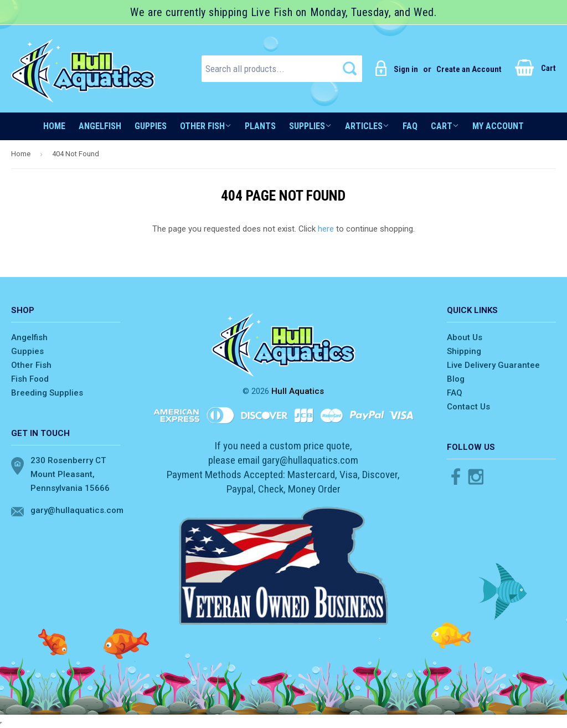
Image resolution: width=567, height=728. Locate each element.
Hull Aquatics (298, 391)
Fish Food (30, 379)
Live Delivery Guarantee (493, 365)
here (326, 229)
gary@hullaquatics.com (75, 510)
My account (498, 126)
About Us (465, 337)
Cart (535, 68)
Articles (367, 126)
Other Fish (206, 126)
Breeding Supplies (47, 393)
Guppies (151, 126)
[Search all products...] (282, 69)
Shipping (464, 351)
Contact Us (468, 407)
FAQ (410, 126)
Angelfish (100, 126)
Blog (456, 379)
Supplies (310, 126)
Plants (260, 126)
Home (54, 126)
